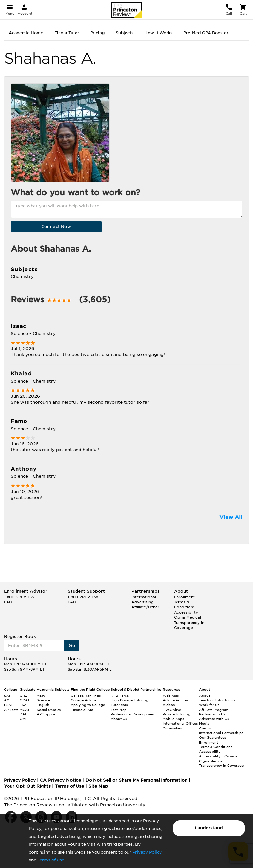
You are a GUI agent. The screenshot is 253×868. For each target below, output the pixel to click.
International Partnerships (221, 733)
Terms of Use (51, 860)
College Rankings (86, 696)
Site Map (98, 786)
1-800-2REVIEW (19, 597)
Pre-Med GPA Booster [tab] (206, 33)
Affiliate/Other (145, 607)
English (43, 705)
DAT (23, 714)
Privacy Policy (147, 852)
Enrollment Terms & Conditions (184, 602)
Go (72, 645)
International (144, 597)
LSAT (24, 705)
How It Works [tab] (158, 33)
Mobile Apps (173, 719)
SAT (7, 696)
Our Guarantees (212, 737)
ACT (8, 700)
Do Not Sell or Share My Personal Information (136, 780)
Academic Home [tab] (26, 33)
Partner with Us (212, 714)
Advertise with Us (214, 719)
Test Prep (119, 710)
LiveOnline (172, 710)
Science (43, 700)
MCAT (25, 710)
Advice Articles (176, 700)
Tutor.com (119, 705)
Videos (169, 705)
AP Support (47, 714)
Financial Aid (82, 710)
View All (231, 517)
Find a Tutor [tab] (67, 33)
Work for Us (209, 705)
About (204, 696)
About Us (119, 719)
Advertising (143, 602)
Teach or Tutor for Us (217, 700)
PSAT (8, 705)
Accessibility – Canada (218, 756)
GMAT (25, 700)
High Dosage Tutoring (130, 700)
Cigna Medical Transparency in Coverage (189, 622)
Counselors (172, 728)
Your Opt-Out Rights (27, 786)
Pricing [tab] (97, 33)
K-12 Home (120, 696)
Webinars (171, 696)
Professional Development (133, 714)
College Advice (84, 700)
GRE (23, 696)
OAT (23, 719)
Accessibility (186, 612)
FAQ (8, 602)
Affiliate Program (214, 710)
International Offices (180, 723)
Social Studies (49, 710)
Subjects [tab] (125, 33)
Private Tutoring (177, 714)
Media (204, 723)
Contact (206, 728)
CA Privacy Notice (60, 780)
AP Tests (11, 710)
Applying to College (88, 705)
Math (41, 696)
